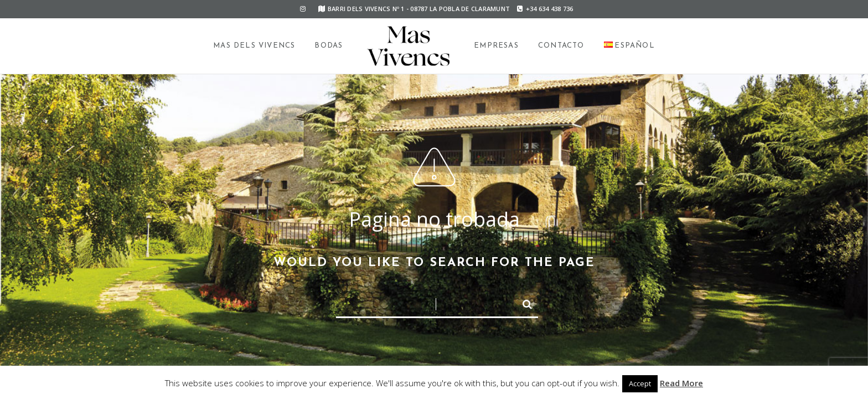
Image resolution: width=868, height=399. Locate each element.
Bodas (329, 46)
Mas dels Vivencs (254, 46)
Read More (681, 383)
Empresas (496, 46)
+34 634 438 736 (545, 9)
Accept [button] (640, 383)
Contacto (561, 46)
